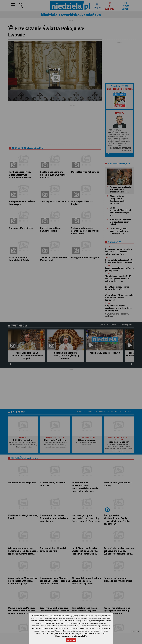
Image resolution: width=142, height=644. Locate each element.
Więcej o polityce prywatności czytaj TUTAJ (71, 636)
